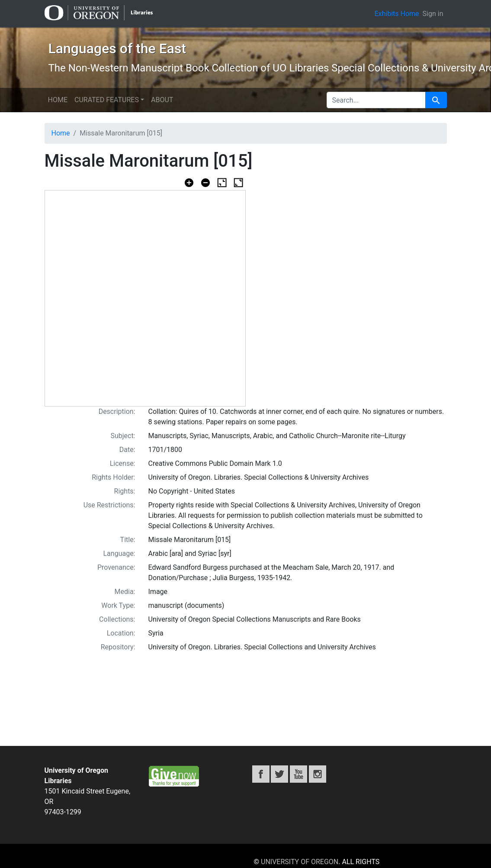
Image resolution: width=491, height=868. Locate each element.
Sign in (433, 14)
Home (58, 100)
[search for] (376, 100)
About (162, 100)
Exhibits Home (396, 14)
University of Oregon (300, 862)
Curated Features (107, 100)
